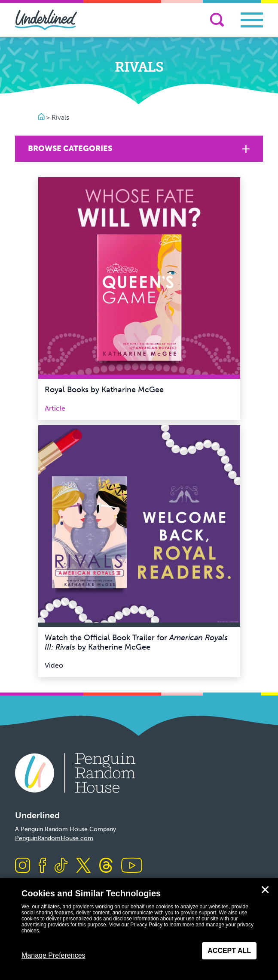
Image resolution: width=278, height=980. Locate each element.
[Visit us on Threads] (106, 866)
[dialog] (139, 929)
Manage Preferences (53, 955)
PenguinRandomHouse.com (54, 838)
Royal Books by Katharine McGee (104, 390)
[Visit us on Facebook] (42, 866)
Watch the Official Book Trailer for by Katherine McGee (136, 642)
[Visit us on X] (83, 866)
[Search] (217, 20)
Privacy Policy (146, 925)
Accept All (229, 951)
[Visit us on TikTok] (61, 866)
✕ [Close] (265, 890)
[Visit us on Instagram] (23, 866)
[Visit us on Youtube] (132, 866)
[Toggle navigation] (252, 20)
